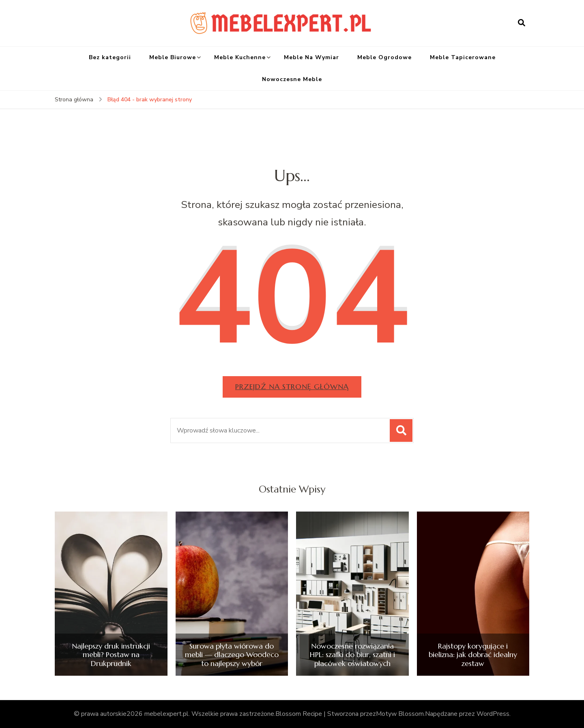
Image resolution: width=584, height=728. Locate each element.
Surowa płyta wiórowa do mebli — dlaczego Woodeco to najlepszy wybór (232, 655)
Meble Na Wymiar (311, 57)
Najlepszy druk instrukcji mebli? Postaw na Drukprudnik (111, 655)
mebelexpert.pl (166, 714)
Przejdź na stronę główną (292, 386)
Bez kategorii (110, 57)
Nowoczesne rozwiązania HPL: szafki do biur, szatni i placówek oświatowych (352, 655)
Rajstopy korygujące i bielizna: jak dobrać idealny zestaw (473, 655)
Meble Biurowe (173, 57)
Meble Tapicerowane (463, 57)
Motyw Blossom (400, 714)
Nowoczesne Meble (292, 79)
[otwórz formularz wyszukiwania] (522, 23)
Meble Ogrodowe (384, 57)
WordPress (493, 714)
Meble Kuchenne (240, 57)
